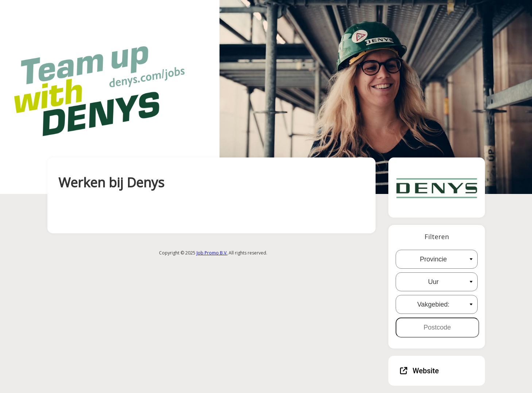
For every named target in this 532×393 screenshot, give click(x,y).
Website (420, 371)
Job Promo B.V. (212, 253)
